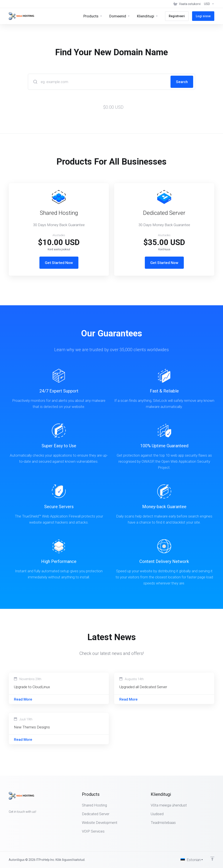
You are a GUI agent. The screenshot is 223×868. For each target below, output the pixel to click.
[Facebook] (9, 820)
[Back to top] (212, 859)
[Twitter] (16, 820)
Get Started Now (59, 263)
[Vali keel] (192, 860)
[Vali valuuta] (208, 4)
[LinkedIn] (23, 820)
